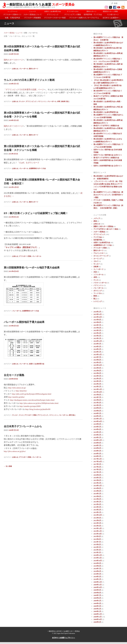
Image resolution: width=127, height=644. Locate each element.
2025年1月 (97, 338)
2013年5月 (97, 502)
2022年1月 (97, 387)
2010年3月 (97, 577)
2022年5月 (97, 376)
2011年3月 (97, 550)
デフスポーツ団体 (25, 256)
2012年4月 (97, 526)
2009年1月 (97, 611)
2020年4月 (97, 416)
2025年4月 (97, 333)
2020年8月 (97, 408)
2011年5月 (97, 547)
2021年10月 (98, 392)
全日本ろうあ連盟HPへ (111, 18)
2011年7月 (97, 542)
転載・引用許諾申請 (13, 18)
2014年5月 (97, 494)
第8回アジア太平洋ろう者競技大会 (106, 126)
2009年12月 (98, 582)
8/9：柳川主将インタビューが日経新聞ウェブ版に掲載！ (36, 213)
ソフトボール (98, 275)
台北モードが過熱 (14, 375)
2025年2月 (97, 336)
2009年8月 (97, 593)
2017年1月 (97, 472)
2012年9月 (97, 518)
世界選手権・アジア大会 (93, 15)
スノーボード (98, 269)
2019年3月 (97, 432)
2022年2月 (97, 384)
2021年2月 (97, 405)
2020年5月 (97, 413)
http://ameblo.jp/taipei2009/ (30, 406)
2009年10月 (98, 587)
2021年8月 (97, 395)
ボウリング (98, 291)
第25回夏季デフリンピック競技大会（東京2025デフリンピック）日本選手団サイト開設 (108, 195)
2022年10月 (98, 365)
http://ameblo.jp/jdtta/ (16, 397)
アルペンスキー (99, 253)
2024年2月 (97, 349)
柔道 (95, 221)
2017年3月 (97, 470)
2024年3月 (97, 347)
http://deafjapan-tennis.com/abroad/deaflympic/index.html (32, 400)
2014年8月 (97, 488)
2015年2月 (97, 483)
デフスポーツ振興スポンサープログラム (84, 18)
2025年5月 (97, 330)
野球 (95, 296)
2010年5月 (97, 574)
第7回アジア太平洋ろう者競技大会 (106, 158)
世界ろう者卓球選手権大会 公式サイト (108, 166)
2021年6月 (97, 400)
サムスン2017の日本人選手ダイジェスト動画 (29, 80)
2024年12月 (98, 341)
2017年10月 (98, 462)
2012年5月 (97, 523)
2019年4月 (97, 429)
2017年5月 (97, 464)
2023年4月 (97, 362)
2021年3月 (97, 403)
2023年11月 (98, 354)
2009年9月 (97, 590)
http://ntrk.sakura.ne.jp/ (17, 388)
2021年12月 (98, 389)
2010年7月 (97, 569)
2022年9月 (97, 368)
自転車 (63, 101)
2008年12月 (98, 614)
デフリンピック (53, 15)
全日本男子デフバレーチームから (23, 426)
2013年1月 (97, 512)
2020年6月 (97, 411)
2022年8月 (97, 371)
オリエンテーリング (101, 256)
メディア (97, 218)
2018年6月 (97, 448)
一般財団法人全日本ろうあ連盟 (40, 4)
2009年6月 (97, 598)
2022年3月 (97, 381)
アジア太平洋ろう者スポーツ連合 (106, 229)
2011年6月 (97, 544)
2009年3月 (97, 606)
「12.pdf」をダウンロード (28, 163)
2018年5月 (97, 451)
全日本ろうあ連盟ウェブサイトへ (63, 638)
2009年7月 (97, 595)
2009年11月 (98, 585)
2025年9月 (97, 320)
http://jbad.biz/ (21, 391)
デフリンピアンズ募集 (73, 15)
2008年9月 (97, 622)
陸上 (68, 101)
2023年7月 (97, 357)
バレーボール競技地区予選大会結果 (24, 322)
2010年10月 (98, 561)
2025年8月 (97, 322)
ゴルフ (96, 261)
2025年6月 (97, 328)
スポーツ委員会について (33, 15)
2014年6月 (97, 491)
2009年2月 (97, 609)
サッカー (22, 101)
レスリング (98, 301)
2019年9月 (97, 424)
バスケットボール (100, 283)
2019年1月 (97, 437)
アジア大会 (98, 237)
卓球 (59, 101)
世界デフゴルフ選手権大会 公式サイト (108, 155)
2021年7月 (97, 397)
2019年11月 (98, 419)
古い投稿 (8, 466)
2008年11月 (98, 617)
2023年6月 (97, 360)
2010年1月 (97, 579)
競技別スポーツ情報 (110, 11)
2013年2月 (97, 510)
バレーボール (24, 69)
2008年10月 (98, 619)
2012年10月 (98, 515)
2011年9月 (97, 536)
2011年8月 (97, 539)
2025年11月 (98, 314)
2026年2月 (97, 312)
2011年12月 (98, 528)
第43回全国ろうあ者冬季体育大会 (106, 112)
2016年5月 (97, 478)
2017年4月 (97, 467)
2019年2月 (97, 435)
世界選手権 (98, 240)
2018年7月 (97, 445)
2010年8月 (97, 566)
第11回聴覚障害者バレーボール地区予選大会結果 (32, 268)
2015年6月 (97, 480)
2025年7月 (97, 325)
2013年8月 (97, 496)
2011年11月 (98, 531)
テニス (21, 415)
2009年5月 (97, 601)
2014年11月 (98, 486)
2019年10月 (98, 421)
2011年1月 (97, 552)
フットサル (98, 293)
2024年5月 (97, 344)
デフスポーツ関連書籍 (33, 18)
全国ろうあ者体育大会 (53, 11)
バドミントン (42, 101)
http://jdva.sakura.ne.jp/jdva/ (15, 451)
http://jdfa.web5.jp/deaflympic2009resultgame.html (32, 394)
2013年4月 (97, 504)
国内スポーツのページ (13, 60)
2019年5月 (97, 427)
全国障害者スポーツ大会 (37, 168)
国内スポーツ (91, 11)
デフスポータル (73, 11)
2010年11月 (98, 558)
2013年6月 (97, 499)
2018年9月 (97, 443)
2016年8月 (97, 475)
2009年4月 (97, 603)
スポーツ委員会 (9, 33)
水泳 (95, 272)
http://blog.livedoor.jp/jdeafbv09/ (38, 409)
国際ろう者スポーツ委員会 (103, 226)
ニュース (33, 11)
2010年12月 (98, 555)
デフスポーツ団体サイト (13, 15)
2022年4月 (97, 379)
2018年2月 (97, 456)
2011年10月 (98, 534)
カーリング (98, 259)
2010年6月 (97, 571)
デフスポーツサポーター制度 (55, 18)
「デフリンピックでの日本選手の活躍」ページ (24, 90)
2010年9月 (97, 563)
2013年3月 (97, 507)
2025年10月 (98, 317)
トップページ (12, 11)
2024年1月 (97, 352)
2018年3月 (97, 454)
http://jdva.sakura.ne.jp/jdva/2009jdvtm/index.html (39, 403)
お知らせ (15, 69)
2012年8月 (97, 520)
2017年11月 (98, 459)
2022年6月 (97, 373)
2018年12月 (98, 440)
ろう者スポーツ (113, 15)
